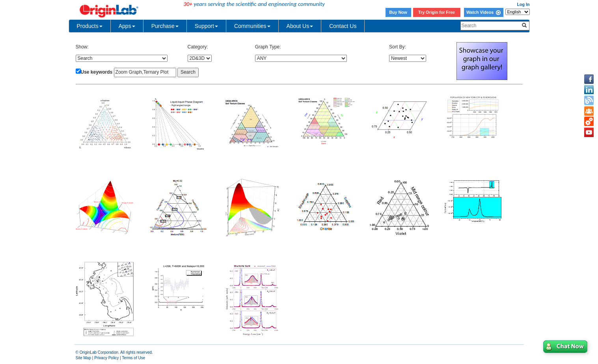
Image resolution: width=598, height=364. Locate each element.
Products (90, 26)
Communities (252, 26)
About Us (300, 26)
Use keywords (97, 72)
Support (206, 26)
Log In (523, 4)
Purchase (165, 26)
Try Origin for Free (437, 12)
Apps (127, 26)
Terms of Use (133, 358)
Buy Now (398, 12)
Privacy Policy (106, 358)
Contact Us (343, 26)
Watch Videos (483, 12)
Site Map (83, 358)
